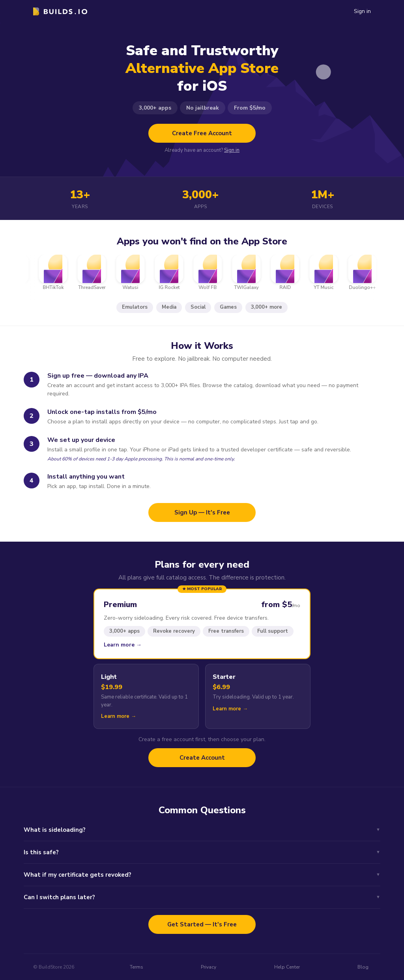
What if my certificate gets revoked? (202, 875)
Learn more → (123, 645)
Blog (363, 967)
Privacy (209, 967)
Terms (137, 967)
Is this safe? (202, 852)
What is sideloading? (202, 830)
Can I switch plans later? (202, 897)
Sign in (362, 11)
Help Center (287, 967)
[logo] (60, 11)
